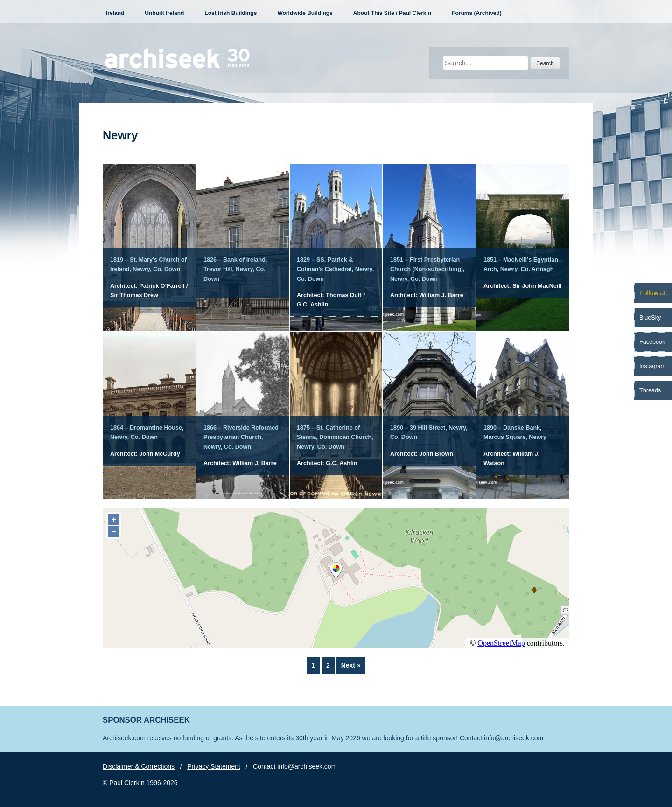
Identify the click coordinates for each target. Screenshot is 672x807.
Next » (351, 665)
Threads (650, 390)
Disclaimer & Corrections (139, 766)
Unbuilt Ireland (164, 13)
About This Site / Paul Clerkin (392, 13)
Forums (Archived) (477, 13)
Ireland (115, 13)
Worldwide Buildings (305, 13)
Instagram (652, 366)
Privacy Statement (214, 766)
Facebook (652, 342)
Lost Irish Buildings (231, 13)
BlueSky (650, 318)
